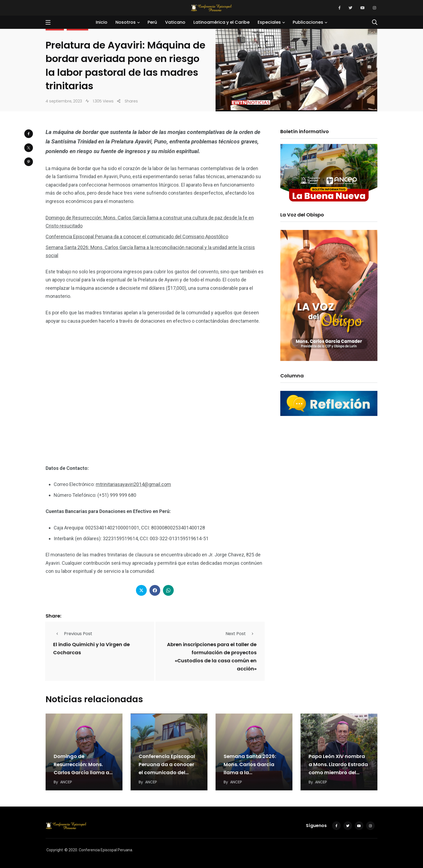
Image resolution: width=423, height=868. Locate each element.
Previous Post (73, 634)
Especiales (269, 22)
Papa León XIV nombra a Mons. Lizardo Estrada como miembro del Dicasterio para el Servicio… (338, 772)
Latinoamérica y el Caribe (221, 22)
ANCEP (66, 782)
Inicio (102, 22)
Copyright (55, 850)
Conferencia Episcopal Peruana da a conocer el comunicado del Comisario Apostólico (137, 237)
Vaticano (175, 22)
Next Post (241, 634)
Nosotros (126, 22)
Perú (152, 22)
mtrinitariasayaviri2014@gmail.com (133, 484)
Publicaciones (308, 22)
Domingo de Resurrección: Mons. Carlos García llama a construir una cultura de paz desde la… (84, 772)
